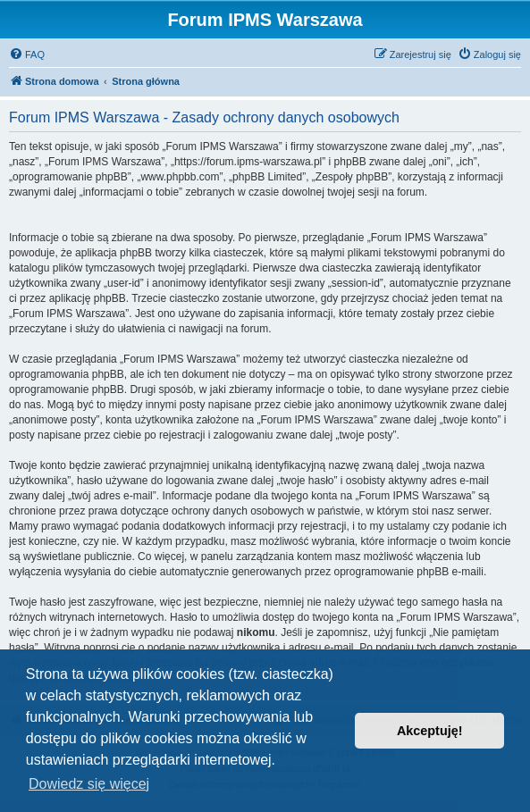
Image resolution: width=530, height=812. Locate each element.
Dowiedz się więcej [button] (89, 784)
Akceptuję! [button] (430, 731)
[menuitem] (27, 54)
